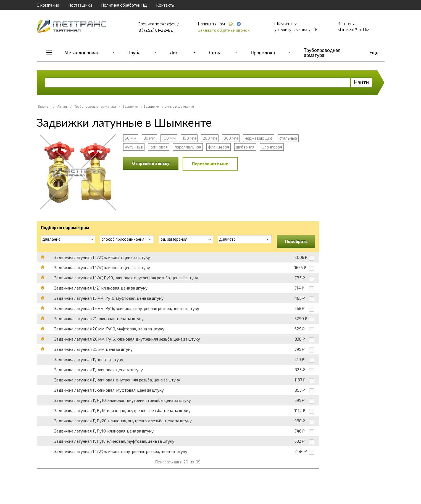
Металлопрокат (82, 52)
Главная (44, 106)
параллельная (188, 147)
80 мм (149, 138)
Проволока (263, 52)
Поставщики (80, 5)
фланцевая (219, 147)
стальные (288, 138)
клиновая (159, 147)
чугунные (134, 147)
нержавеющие (259, 138)
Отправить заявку (151, 163)
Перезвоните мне (210, 164)
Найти (361, 82)
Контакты (165, 5)
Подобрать (296, 241)
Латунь (62, 106)
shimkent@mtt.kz (354, 29)
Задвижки (131, 106)
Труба (134, 52)
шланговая (272, 147)
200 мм (210, 138)
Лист (175, 52)
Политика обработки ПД (124, 5)
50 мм (131, 138)
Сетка (215, 52)
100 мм (169, 138)
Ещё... (376, 52)
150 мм (189, 138)
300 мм (231, 138)
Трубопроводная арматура (322, 52)
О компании (48, 5)
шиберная (245, 147)
